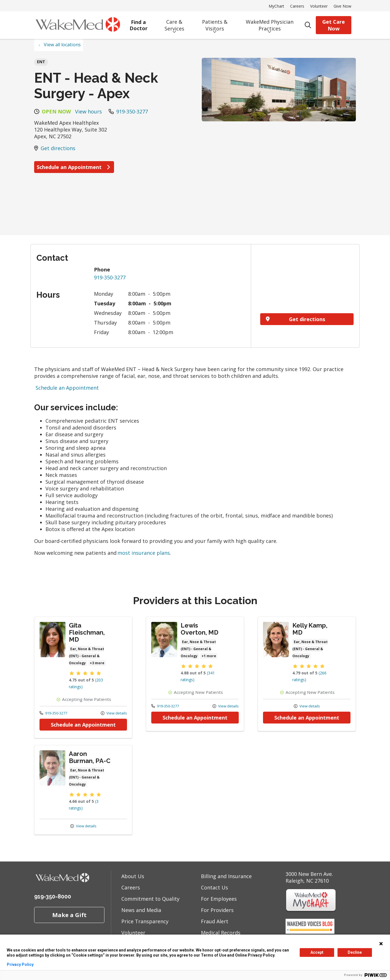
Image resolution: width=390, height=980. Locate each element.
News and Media (141, 910)
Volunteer (319, 6)
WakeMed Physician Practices (270, 23)
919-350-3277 (132, 111)
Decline (355, 952)
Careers (297, 6)
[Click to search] (308, 25)
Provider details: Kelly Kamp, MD (307, 674)
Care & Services (174, 23)
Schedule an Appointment (74, 167)
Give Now (342, 6)
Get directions (58, 148)
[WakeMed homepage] (78, 25)
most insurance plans (144, 553)
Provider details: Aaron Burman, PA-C (83, 790)
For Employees (219, 899)
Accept (317, 952)
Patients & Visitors (215, 23)
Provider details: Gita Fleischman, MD (83, 677)
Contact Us (214, 887)
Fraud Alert (215, 921)
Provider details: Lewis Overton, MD (195, 674)
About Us (133, 876)
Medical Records (221, 933)
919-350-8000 (53, 896)
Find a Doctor (138, 23)
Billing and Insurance (226, 876)
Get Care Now (334, 25)
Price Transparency (145, 921)
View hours (88, 111)
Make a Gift (69, 915)
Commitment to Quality (150, 899)
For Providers (217, 910)
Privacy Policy (20, 964)
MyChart (276, 6)
